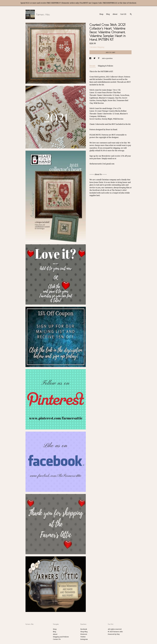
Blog (108, 14)
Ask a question (107, 58)
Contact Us (57, 639)
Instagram (84, 639)
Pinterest (84, 634)
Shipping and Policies (61, 637)
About (115, 14)
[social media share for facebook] (91, 58)
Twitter (83, 637)
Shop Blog (84, 632)
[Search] (131, 14)
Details (93, 66)
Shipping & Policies (105, 66)
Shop (101, 14)
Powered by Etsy (114, 634)
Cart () (123, 14)
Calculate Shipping (97, 47)
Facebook (84, 629)
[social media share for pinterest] (99, 58)
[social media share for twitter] (95, 58)
